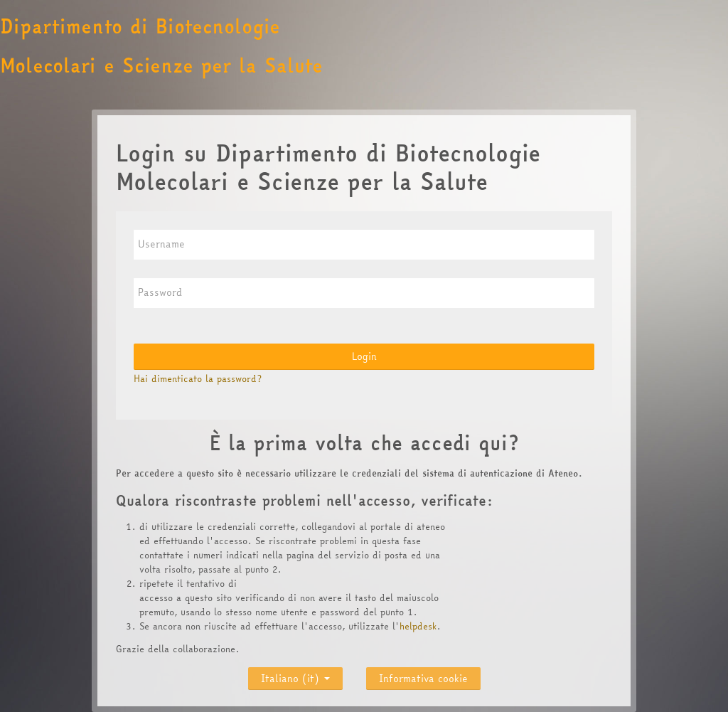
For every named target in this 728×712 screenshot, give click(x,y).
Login (364, 356)
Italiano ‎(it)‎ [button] (295, 675)
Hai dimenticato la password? (198, 378)
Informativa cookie (423, 679)
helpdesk (418, 626)
